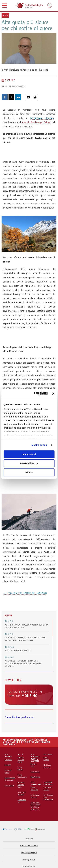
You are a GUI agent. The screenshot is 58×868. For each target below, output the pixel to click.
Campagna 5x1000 (47, 789)
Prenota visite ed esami (21, 760)
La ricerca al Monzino (35, 796)
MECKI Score (35, 777)
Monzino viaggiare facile (21, 785)
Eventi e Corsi (34, 765)
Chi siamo (8, 760)
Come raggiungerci (22, 776)
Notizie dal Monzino (22, 793)
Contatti (8, 765)
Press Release (46, 759)
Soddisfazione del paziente (10, 779)
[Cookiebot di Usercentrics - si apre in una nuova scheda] (35, 394)
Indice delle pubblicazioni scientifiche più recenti (36, 806)
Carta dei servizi (8, 771)
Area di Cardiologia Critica (36, 122)
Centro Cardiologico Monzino (19, 717)
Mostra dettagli (40, 445)
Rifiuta (29, 472)
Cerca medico (20, 768)
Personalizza (29, 463)
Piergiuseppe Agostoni (42, 118)
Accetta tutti (29, 454)
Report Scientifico (34, 789)
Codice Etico (9, 785)
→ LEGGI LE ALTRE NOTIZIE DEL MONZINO (25, 593)
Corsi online (35, 771)
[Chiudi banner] (53, 394)
